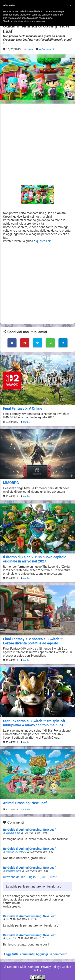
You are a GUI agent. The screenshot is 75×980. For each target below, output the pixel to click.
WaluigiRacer (13, 833)
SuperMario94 (13, 871)
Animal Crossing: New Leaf (25, 803)
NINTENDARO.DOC (16, 852)
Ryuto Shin (12, 938)
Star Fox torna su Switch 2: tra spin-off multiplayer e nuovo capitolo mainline (34, 723)
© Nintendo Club (15, 967)
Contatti (33, 967)
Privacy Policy (50, 967)
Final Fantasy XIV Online (23, 408)
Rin (8, 919)
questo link (43, 241)
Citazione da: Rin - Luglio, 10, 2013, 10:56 (30, 877)
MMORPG (11, 483)
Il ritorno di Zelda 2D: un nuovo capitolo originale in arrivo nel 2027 (35, 559)
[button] (71, 5)
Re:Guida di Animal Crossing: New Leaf (29, 830)
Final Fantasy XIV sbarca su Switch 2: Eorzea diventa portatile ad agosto (33, 641)
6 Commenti (46, 49)
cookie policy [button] (45, 18)
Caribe (26, 422)
